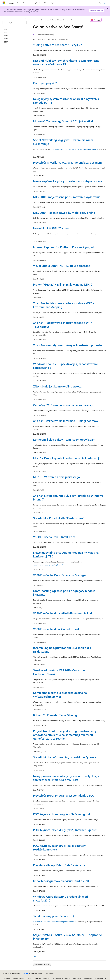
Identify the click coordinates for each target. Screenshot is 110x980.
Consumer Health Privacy (60, 979)
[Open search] (100, 3)
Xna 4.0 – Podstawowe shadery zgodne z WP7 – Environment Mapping (64, 305)
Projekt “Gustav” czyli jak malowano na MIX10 (63, 284)
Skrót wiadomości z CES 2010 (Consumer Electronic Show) (59, 672)
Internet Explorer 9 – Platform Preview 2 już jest (64, 247)
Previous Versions (18, 979)
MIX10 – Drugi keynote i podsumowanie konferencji (66, 458)
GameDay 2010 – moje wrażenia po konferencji (63, 405)
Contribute (37, 979)
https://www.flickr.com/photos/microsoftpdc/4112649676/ (55, 921)
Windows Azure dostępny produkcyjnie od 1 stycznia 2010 (61, 898)
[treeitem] (15, 27)
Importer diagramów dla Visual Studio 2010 (61, 881)
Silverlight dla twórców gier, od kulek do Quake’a (64, 757)
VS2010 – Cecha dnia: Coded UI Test (56, 629)
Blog (28, 979)
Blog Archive (45, 20)
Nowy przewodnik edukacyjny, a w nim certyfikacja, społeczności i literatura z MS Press (66, 778)
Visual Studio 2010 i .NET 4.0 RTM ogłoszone (62, 266)
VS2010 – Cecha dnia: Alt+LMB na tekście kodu (63, 613)
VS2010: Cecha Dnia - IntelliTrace (54, 537)
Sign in (105, 3)
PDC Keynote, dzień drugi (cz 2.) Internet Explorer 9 (66, 830)
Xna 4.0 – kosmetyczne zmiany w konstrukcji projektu (68, 345)
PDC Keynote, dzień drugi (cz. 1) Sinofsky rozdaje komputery (59, 847)
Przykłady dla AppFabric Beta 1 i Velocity (59, 865)
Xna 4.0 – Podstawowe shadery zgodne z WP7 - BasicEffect (63, 324)
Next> (35, 956)
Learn (35, 20)
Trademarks (87, 979)
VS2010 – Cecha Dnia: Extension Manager (60, 575)
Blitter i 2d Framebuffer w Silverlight (56, 715)
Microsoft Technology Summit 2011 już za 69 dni (64, 121)
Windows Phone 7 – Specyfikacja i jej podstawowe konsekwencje (65, 366)
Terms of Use (77, 979)
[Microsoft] (4, 3)
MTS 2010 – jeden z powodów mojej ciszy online (64, 213)
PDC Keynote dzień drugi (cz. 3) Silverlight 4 (62, 814)
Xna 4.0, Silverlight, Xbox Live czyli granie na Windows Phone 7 (68, 497)
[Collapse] (26, 18)
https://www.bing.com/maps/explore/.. (47, 565)
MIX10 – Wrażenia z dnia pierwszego (56, 477)
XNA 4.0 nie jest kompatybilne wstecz (57, 386)
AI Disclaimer (6, 979)
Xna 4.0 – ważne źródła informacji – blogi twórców (66, 421)
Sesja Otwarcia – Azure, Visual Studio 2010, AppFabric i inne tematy (68, 937)
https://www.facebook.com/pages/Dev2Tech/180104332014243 (74, 149)
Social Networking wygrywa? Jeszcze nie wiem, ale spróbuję (63, 142)
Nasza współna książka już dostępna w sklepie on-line (68, 181)
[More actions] (104, 20)
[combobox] (15, 23)
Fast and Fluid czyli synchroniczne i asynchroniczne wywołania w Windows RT (66, 62)
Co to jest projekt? (45, 83)
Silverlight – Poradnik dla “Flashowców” (59, 518)
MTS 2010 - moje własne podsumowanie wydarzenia (67, 197)
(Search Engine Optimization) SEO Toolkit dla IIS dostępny (62, 650)
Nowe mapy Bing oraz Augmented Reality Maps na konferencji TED (66, 554)
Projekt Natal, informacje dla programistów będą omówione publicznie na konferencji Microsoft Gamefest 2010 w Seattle (65, 735)
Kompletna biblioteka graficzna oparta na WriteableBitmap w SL (60, 694)
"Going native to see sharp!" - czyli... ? (57, 45)
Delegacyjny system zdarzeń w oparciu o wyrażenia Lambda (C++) (66, 101)
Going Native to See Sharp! (61, 20)
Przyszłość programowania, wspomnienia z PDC (64, 795)
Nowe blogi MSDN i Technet (51, 228)
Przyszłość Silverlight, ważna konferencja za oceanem (67, 162)
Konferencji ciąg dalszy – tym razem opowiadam (64, 439)
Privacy (46, 979)
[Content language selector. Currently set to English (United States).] (11, 974)
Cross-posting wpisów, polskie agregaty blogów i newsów (64, 593)
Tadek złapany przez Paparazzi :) (54, 916)
